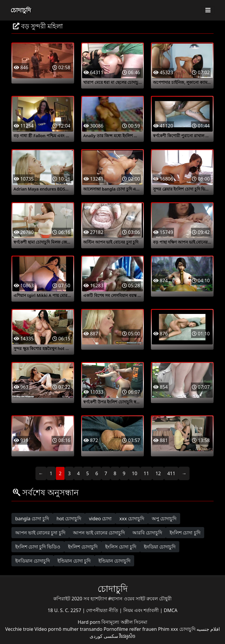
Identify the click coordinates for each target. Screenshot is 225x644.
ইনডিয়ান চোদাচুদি (33, 561)
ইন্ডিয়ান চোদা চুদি (74, 561)
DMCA (171, 610)
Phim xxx (168, 629)
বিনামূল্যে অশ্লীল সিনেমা (124, 622)
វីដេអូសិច (127, 636)
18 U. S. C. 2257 (65, 610)
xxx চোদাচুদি (132, 519)
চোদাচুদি (21, 10)
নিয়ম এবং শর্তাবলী (142, 610)
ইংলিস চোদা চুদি (121, 547)
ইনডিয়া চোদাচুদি (160, 547)
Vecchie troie (19, 629)
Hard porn (90, 622)
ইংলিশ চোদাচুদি (83, 547)
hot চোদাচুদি (69, 519)
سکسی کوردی (104, 636)
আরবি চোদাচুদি (147, 533)
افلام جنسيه (208, 629)
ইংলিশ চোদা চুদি (185, 533)
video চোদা (100, 519)
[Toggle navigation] (208, 10)
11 (146, 473)
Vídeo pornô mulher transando (69, 629)
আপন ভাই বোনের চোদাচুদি (99, 533)
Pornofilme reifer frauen (130, 629)
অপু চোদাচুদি (164, 519)
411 (171, 473)
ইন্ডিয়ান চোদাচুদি (114, 561)
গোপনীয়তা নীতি (103, 610)
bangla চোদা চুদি (32, 519)
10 (134, 473)
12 (158, 473)
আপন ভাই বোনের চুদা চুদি (40, 533)
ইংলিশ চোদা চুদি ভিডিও (38, 547)
